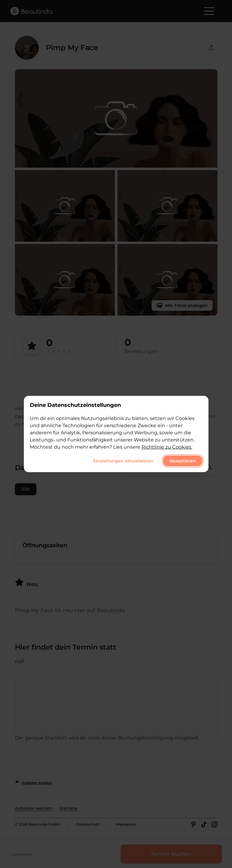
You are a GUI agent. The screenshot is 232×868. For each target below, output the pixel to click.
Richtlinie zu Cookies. (167, 447)
